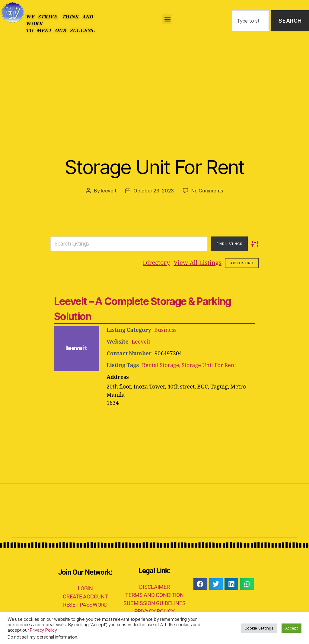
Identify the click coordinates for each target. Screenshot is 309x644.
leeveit (108, 191)
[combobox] (250, 21)
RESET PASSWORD (85, 605)
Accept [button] (291, 628)
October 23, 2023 (154, 191)
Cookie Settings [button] (259, 628)
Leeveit (141, 342)
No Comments (207, 191)
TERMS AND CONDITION (154, 595)
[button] (167, 19)
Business (166, 330)
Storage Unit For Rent (154, 167)
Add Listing (242, 263)
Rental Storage (160, 365)
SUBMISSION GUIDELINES (154, 603)
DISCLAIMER (154, 587)
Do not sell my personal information (42, 637)
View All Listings (197, 263)
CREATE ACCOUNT (85, 596)
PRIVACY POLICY (154, 611)
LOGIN (85, 588)
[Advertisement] (154, 87)
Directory (156, 263)
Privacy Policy (43, 630)
